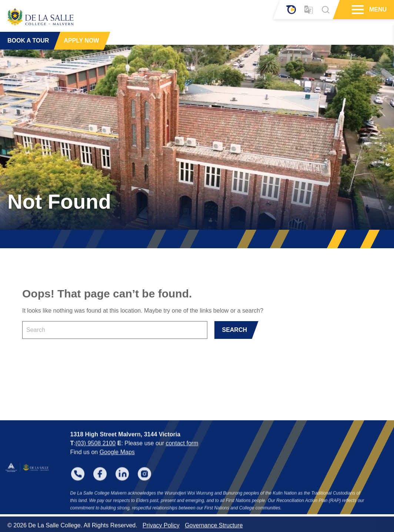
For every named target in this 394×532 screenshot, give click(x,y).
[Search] (325, 10)
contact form (182, 450)
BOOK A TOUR (28, 41)
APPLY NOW (81, 41)
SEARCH (234, 330)
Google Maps (117, 459)
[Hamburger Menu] (357, 10)
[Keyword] (115, 330)
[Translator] (309, 10)
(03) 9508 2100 (96, 450)
